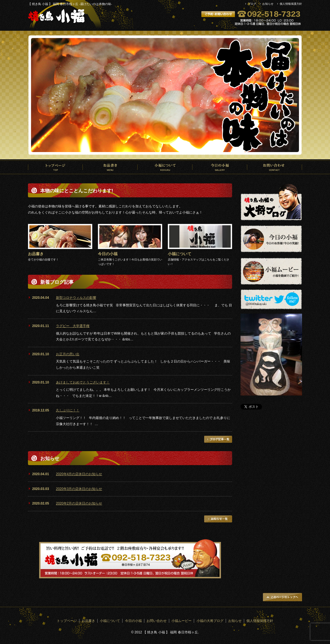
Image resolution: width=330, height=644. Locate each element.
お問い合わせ (275, 167)
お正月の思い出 (68, 354)
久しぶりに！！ (68, 410)
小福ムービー (181, 621)
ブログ (252, 4)
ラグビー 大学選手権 (73, 326)
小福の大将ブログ (210, 621)
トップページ (55, 167)
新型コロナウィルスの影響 (76, 298)
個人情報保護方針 (291, 4)
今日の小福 (220, 167)
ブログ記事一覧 (218, 439)
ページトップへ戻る (282, 597)
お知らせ (268, 4)
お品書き (110, 167)
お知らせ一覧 (218, 519)
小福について (165, 167)
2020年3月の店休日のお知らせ (79, 489)
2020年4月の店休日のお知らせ (79, 474)
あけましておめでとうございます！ (83, 382)
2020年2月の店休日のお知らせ (79, 503)
